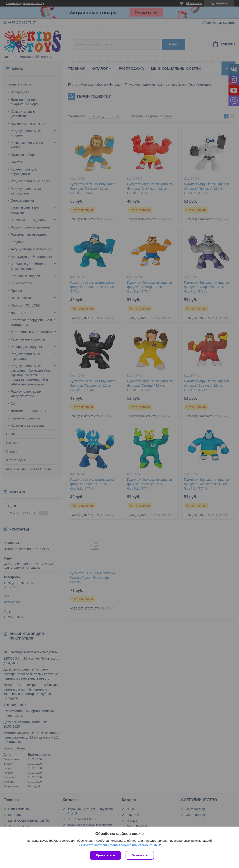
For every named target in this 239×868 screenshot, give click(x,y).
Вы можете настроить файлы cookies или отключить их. (118, 845)
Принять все (105, 855)
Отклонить (140, 855)
